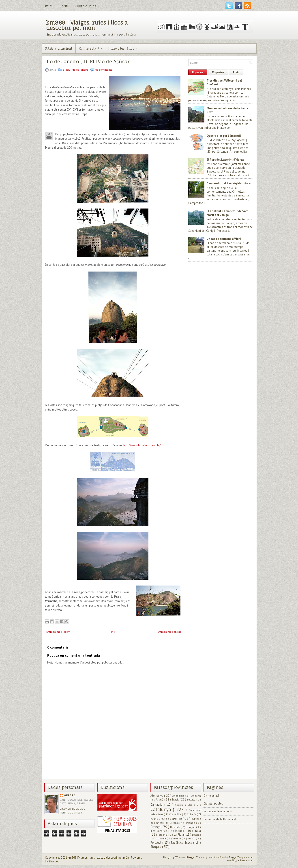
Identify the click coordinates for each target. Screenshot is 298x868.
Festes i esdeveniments (218, 811)
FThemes (180, 857)
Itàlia (198, 831)
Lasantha (213, 857)
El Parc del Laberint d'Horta (225, 160)
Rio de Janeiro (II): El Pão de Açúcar (87, 62)
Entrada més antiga (169, 632)
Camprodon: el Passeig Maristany (229, 183)
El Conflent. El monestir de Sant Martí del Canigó (228, 213)
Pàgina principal (59, 48)
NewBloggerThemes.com (240, 860)
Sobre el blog (86, 6)
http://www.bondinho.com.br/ (142, 445)
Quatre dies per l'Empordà (224, 136)
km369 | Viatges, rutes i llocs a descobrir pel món (87, 25)
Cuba (190, 814)
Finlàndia (190, 823)
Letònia (196, 835)
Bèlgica (192, 800)
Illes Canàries (159, 831)
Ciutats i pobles (213, 804)
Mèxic (192, 838)
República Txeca (182, 843)
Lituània (162, 838)
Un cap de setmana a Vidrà (224, 239)
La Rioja (179, 835)
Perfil (64, 6)
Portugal (157, 843)
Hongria (191, 827)
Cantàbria (158, 805)
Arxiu (236, 72)
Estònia (175, 823)
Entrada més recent (58, 632)
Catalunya (162, 809)
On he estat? (92, 47)
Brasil (67, 70)
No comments (104, 70)
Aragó (160, 800)
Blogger (54, 861)
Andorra (196, 796)
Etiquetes (218, 72)
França (156, 827)
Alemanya (157, 796)
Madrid (177, 838)
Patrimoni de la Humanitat (220, 819)
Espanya (176, 818)
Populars (198, 72)
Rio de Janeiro (80, 70)
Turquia (156, 847)
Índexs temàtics (124, 47)
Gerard (70, 795)
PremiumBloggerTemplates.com (236, 857)
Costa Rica (176, 814)
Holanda (175, 827)
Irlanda (180, 831)
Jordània (163, 835)
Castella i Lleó (185, 805)
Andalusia (179, 796)
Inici (49, 6)
